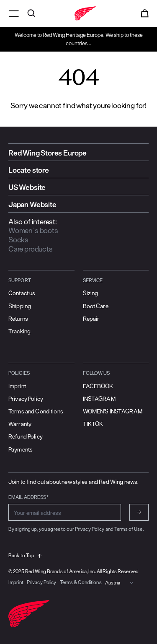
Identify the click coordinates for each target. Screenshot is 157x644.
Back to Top (25, 555)
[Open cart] (145, 13)
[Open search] (31, 13)
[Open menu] (14, 14)
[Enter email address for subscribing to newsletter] (65, 512)
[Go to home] (78, 13)
